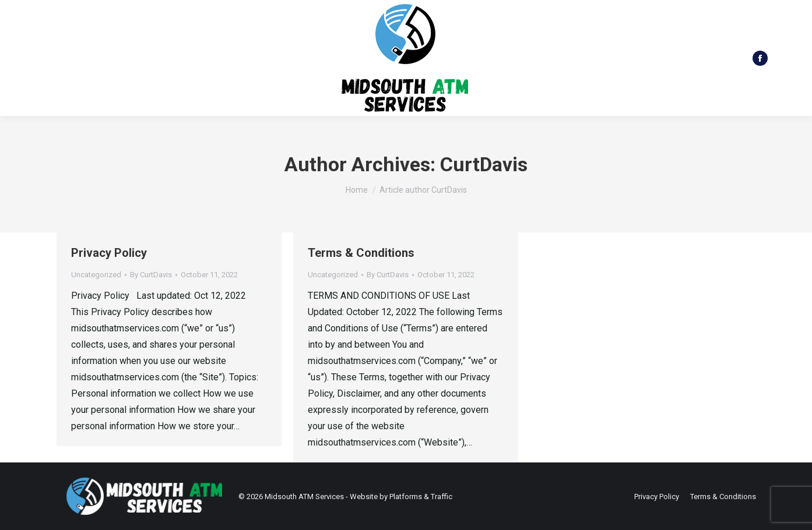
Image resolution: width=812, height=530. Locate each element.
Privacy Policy (109, 253)
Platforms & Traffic (421, 497)
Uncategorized (96, 275)
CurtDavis (484, 164)
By (151, 275)
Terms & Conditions (361, 253)
